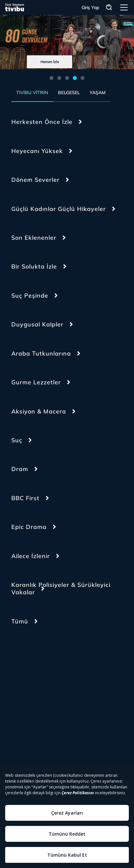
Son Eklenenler (34, 238)
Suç (17, 440)
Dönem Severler (35, 180)
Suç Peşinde (30, 296)
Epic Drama (29, 527)
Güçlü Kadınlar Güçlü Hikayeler (59, 209)
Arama (109, 8)
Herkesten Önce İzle (42, 122)
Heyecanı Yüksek (37, 151)
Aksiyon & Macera (39, 411)
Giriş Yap (90, 7)
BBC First (25, 498)
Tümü (20, 621)
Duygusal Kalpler (37, 324)
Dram (20, 469)
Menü (124, 7)
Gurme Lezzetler (36, 382)
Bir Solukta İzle (34, 266)
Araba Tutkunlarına (41, 353)
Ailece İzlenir (31, 556)
